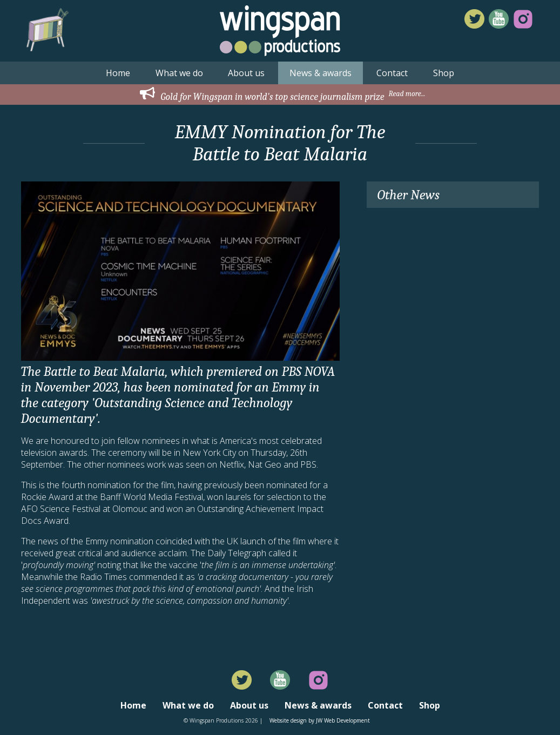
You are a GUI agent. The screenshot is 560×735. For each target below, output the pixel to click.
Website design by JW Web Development (320, 720)
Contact (392, 73)
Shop (444, 73)
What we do (179, 73)
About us (246, 73)
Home (118, 73)
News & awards (321, 73)
